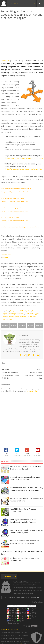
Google (12, 311)
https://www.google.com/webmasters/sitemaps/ (24, 158)
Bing (8, 311)
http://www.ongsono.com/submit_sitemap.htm (24, 169)
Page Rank (28, 311)
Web (35, 317)
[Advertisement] (22, 38)
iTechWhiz (5, 61)
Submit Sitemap (14, 317)
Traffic (30, 317)
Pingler (5, 257)
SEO (26, 314)
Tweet (13, 325)
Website (5, 319)
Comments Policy (32, 391)
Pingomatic (7, 254)
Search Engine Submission (16, 314)
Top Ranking (23, 317)
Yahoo (10, 319)
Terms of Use (5, 630)
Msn (23, 311)
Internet (18, 311)
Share (5, 325)
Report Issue (15, 630)
